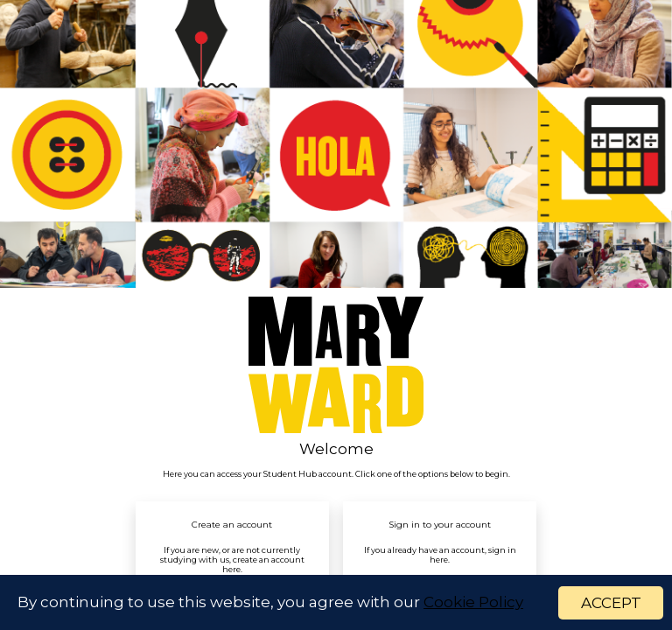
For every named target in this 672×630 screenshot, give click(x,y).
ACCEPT (611, 603)
